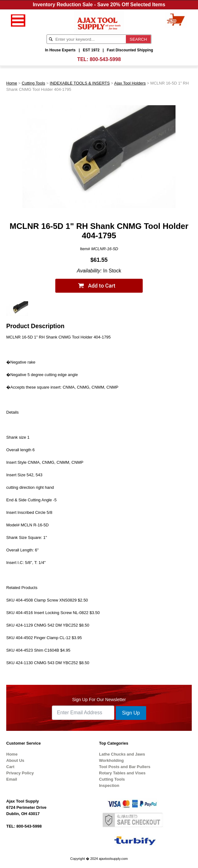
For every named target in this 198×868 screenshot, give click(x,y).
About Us (15, 760)
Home (12, 83)
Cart (10, 767)
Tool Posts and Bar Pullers (125, 767)
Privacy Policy (20, 773)
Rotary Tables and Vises (122, 773)
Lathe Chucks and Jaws (122, 754)
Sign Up (131, 713)
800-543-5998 (105, 59)
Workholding (111, 760)
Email (12, 779)
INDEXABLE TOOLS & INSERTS (80, 83)
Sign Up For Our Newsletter (99, 700)
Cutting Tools (34, 83)
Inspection (109, 785)
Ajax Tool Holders (130, 83)
